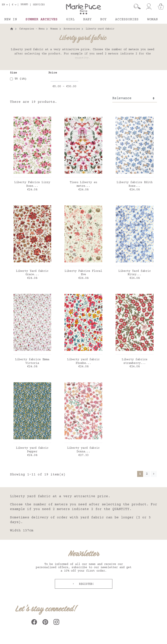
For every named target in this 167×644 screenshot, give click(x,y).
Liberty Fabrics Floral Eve (83, 273)
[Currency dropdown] (15, 5)
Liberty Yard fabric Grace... (32, 273)
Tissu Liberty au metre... (83, 184)
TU (20, 79)
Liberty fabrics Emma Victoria (32, 361)
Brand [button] (24, 5)
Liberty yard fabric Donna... (83, 450)
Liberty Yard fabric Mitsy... (135, 273)
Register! (86, 584)
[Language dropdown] (6, 5)
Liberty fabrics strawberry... (135, 361)
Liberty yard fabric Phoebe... (83, 361)
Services (39, 5)
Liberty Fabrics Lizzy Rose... (32, 184)
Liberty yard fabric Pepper (32, 450)
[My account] (149, 7)
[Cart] (161, 7)
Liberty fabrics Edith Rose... (135, 184)
